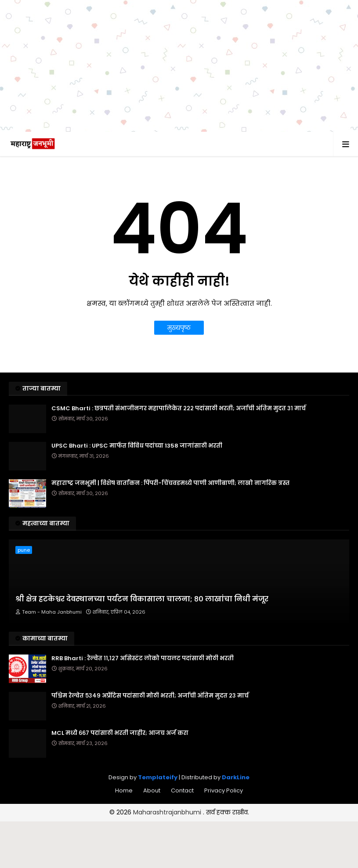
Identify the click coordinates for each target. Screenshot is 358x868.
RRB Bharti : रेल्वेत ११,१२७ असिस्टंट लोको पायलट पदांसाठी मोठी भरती (143, 658)
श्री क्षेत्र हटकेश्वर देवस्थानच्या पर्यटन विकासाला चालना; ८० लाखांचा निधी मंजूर (142, 599)
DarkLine (236, 777)
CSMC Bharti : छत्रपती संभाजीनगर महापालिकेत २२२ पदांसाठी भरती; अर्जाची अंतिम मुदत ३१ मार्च (179, 409)
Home (124, 790)
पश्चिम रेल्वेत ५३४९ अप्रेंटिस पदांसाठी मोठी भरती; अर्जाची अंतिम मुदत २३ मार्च (150, 696)
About (152, 790)
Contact (182, 790)
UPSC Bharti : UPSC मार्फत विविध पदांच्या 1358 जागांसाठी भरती (137, 446)
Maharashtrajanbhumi (168, 812)
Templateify (158, 777)
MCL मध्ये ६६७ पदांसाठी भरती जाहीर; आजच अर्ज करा (120, 733)
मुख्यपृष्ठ (179, 328)
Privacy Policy (224, 790)
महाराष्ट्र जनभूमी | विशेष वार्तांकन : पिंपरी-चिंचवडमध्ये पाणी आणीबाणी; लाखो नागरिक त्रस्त (170, 483)
